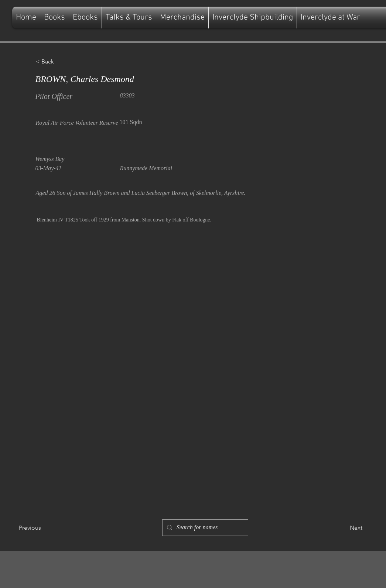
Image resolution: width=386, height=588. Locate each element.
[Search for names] (204, 528)
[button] (60, 62)
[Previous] (43, 528)
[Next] (344, 528)
